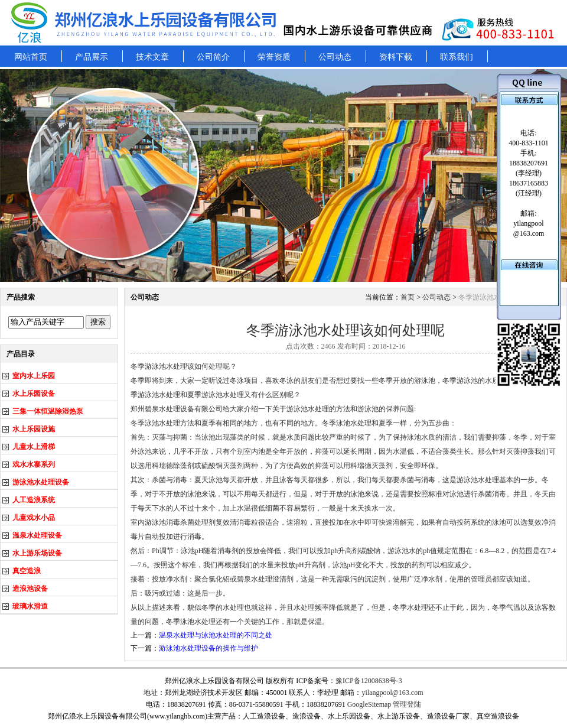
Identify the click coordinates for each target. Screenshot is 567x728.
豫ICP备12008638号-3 (369, 681)
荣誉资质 (274, 57)
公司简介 (213, 57)
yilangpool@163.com (392, 693)
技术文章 (152, 57)
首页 (408, 297)
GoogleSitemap (369, 704)
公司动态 (335, 57)
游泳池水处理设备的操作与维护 (208, 648)
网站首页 (31, 57)
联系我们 (457, 57)
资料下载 (396, 57)
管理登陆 (407, 704)
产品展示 (92, 57)
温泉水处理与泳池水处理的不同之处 (216, 635)
